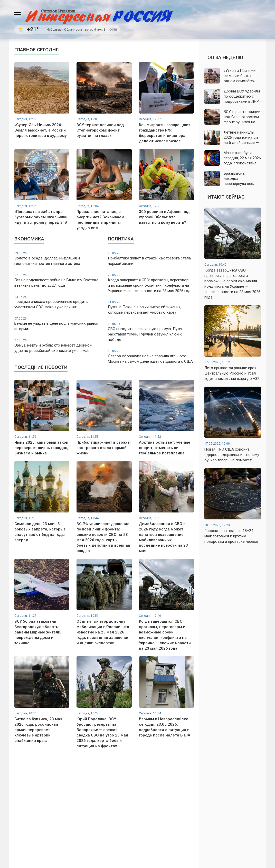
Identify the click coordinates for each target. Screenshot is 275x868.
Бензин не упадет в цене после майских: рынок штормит (58, 324)
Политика (121, 239)
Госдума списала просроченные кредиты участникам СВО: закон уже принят (58, 302)
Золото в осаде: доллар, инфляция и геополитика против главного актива (58, 259)
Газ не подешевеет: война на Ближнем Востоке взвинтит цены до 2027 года (58, 280)
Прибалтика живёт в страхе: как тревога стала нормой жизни (151, 259)
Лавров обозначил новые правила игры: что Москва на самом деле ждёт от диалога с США (151, 356)
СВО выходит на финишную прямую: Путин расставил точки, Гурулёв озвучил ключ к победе (151, 332)
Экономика (29, 239)
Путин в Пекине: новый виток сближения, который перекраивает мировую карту (151, 308)
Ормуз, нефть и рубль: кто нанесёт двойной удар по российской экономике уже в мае (58, 346)
